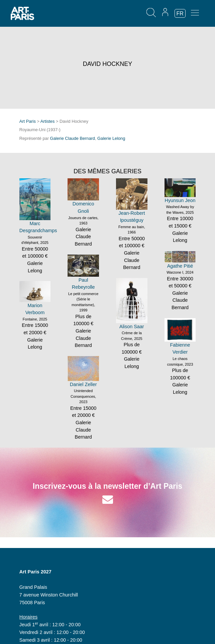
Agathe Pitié (180, 266)
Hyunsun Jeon (180, 200)
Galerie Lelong (111, 138)
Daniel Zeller (83, 384)
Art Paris (28, 121)
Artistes (48, 121)
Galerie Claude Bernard (73, 138)
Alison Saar (132, 327)
